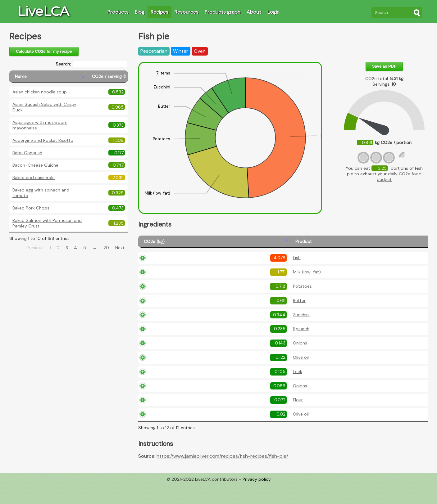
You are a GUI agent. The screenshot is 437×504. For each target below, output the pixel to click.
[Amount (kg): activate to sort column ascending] (218, 244)
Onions (178, 363)
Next (120, 248)
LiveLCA (43, 11)
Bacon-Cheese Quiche (35, 165)
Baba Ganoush (27, 153)
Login (273, 12)
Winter (181, 51)
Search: (91, 64)
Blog (140, 12)
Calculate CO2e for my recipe (44, 51)
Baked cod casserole (34, 178)
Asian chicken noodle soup (40, 92)
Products (118, 12)
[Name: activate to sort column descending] (48, 76)
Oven (200, 51)
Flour (176, 420)
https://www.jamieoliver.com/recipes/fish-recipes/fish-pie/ (222, 477)
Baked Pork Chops (31, 208)
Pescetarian (154, 51)
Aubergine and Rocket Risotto (43, 140)
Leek (176, 392)
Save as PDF (384, 66)
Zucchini (180, 335)
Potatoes (181, 307)
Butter (178, 321)
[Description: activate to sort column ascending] (324, 244)
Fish (175, 267)
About (254, 12)
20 (106, 248)
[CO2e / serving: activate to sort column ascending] (107, 76)
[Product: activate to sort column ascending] (184, 244)
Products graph (223, 12)
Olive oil (179, 378)
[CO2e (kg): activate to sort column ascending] (153, 244)
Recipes (159, 12)
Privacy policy (257, 499)
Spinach (179, 349)
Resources (187, 12)
